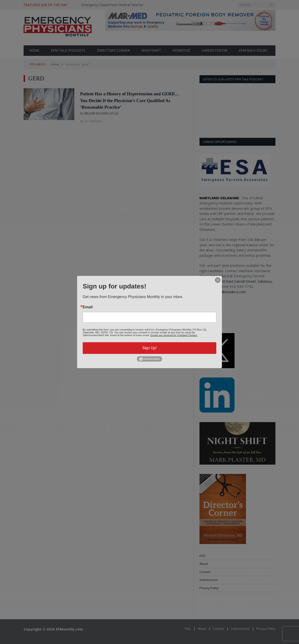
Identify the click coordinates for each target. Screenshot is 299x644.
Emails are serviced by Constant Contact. (174, 335)
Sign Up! (149, 348)
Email (88, 307)
